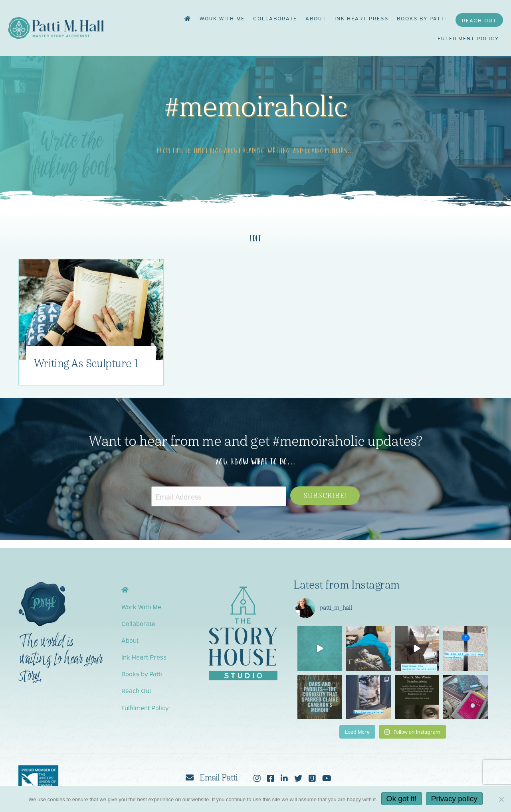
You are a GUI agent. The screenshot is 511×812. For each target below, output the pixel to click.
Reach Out (479, 20)
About (316, 18)
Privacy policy (454, 799)
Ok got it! (402, 799)
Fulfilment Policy (468, 38)
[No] (501, 799)
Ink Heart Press (361, 18)
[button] (325, 496)
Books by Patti (422, 18)
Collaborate (275, 18)
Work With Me (222, 18)
